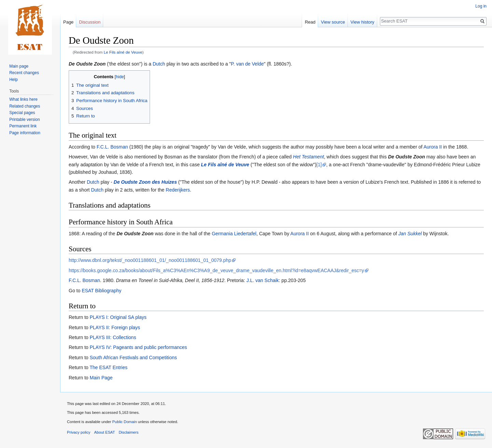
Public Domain (124, 422)
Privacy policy (79, 432)
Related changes (25, 106)
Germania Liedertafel (234, 234)
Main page (19, 66)
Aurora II (433, 147)
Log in (481, 6)
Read (310, 22)
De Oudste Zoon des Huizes (145, 182)
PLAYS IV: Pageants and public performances (138, 347)
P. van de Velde (247, 64)
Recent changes (24, 73)
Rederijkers (178, 190)
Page (68, 22)
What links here (23, 99)
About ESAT (105, 432)
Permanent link (23, 126)
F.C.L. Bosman (112, 147)
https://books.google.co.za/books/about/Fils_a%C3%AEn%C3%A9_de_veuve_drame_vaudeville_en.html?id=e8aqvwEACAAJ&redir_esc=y (216, 270)
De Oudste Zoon (87, 64)
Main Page (101, 378)
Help (13, 80)
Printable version (24, 120)
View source (333, 22)
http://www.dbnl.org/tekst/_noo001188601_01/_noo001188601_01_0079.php (150, 260)
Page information (25, 133)
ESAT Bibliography (101, 291)
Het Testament (309, 157)
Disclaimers (129, 432)
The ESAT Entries (108, 367)
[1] (319, 165)
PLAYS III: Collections (113, 337)
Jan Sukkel (410, 234)
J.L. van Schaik (263, 280)
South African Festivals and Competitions (133, 358)
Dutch (159, 64)
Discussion (90, 22)
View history (363, 22)
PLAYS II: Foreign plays (115, 327)
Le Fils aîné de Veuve (123, 52)
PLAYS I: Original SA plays (118, 317)
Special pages (22, 113)
